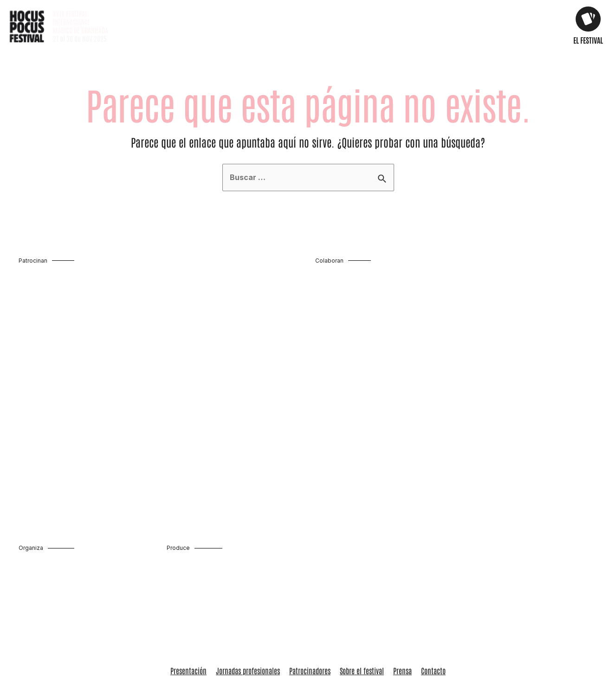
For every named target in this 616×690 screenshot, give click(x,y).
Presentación (188, 562)
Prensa (402, 562)
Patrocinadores (310, 562)
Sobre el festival (362, 562)
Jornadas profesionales (248, 562)
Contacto (433, 562)
